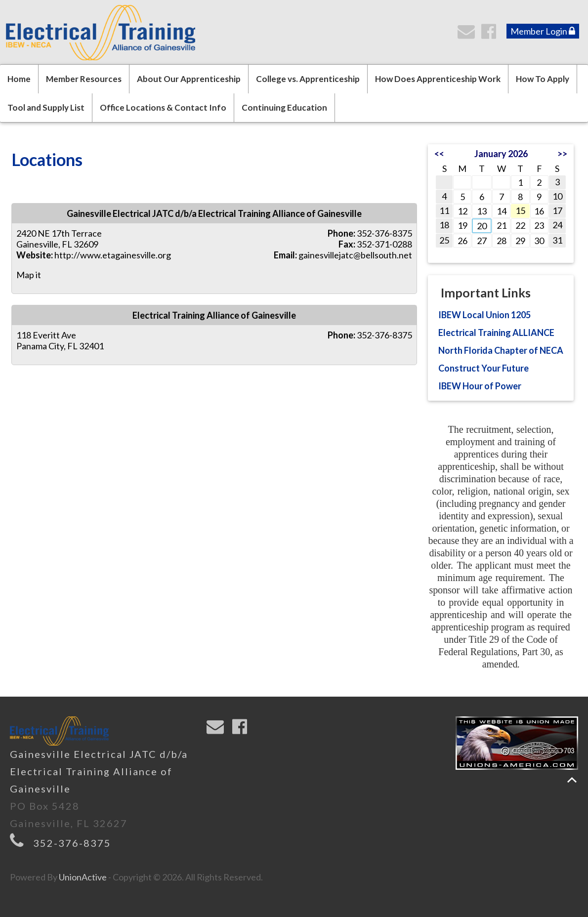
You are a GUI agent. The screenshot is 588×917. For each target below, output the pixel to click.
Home (19, 79)
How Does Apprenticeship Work (438, 79)
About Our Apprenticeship (189, 79)
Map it (29, 275)
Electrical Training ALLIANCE (496, 333)
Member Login (543, 31)
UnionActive (83, 877)
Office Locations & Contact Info (163, 107)
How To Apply (543, 79)
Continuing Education (284, 107)
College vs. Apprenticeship (308, 79)
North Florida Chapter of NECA (501, 350)
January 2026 (501, 154)
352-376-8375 (72, 843)
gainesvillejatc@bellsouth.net (355, 255)
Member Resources (84, 79)
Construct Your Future (483, 368)
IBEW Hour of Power (480, 386)
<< (439, 154)
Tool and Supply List (46, 107)
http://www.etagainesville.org (113, 255)
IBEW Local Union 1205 (484, 315)
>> (562, 154)
